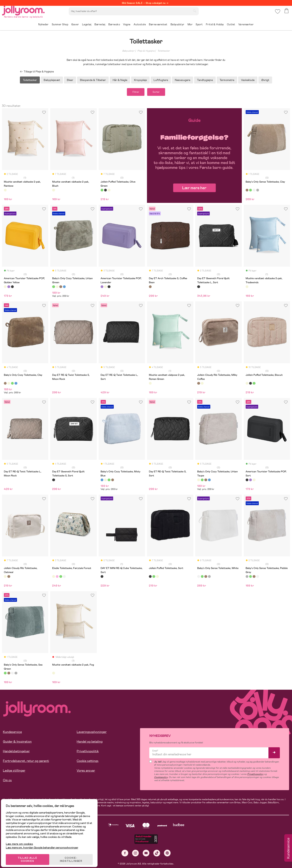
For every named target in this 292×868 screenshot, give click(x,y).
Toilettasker (164, 51)
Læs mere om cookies (22, 839)
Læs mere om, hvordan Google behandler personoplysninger (45, 843)
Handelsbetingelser (16, 753)
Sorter (159, 93)
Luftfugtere (161, 80)
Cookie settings (88, 762)
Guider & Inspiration (17, 743)
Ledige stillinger (14, 772)
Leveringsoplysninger (92, 733)
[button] (277, 14)
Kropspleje (140, 80)
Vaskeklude (248, 80)
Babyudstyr (128, 51)
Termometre (227, 80)
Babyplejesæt (52, 80)
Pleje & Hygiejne (146, 51)
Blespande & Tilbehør (93, 80)
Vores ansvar (86, 772)
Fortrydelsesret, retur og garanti (26, 762)
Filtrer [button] (132, 93)
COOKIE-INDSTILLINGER (74, 855)
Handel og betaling (90, 743)
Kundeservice (12, 733)
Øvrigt (265, 80)
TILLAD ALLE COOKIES (30, 855)
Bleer (70, 80)
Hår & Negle (120, 80)
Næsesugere (182, 80)
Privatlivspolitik (88, 753)
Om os (7, 782)
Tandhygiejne (205, 80)
